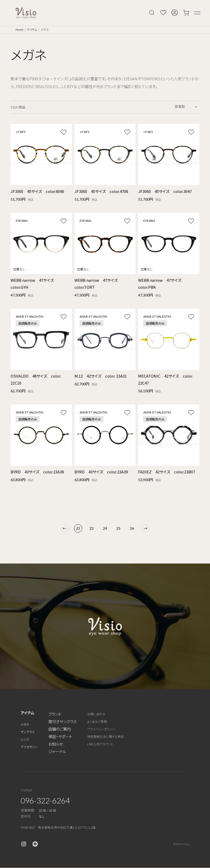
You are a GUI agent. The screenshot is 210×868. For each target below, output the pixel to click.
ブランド (55, 714)
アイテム (32, 29)
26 (132, 528)
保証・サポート (60, 736)
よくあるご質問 (97, 721)
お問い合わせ (96, 714)
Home (19, 29)
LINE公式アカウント (100, 744)
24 (105, 528)
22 (78, 528)
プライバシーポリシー (101, 729)
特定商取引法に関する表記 (106, 736)
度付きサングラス (63, 721)
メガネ (25, 724)
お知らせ (56, 744)
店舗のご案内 (60, 729)
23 (92, 528)
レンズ (25, 739)
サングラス (28, 732)
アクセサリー (29, 747)
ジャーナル (57, 751)
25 (118, 528)
